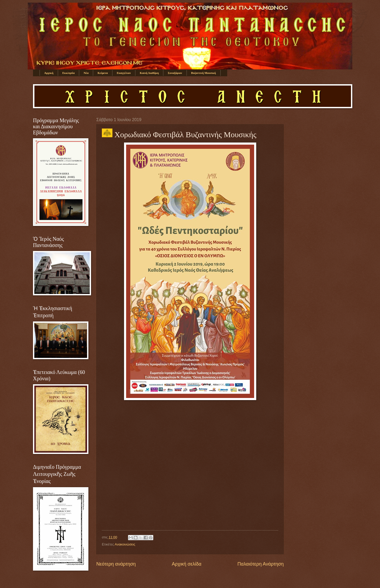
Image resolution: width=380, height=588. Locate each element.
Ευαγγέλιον (124, 73)
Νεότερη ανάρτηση (116, 564)
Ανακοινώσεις (125, 544)
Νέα (86, 73)
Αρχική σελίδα (187, 564)
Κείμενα (103, 73)
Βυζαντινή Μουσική (203, 73)
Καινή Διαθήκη (149, 73)
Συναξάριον (175, 73)
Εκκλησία (68, 73)
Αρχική (49, 73)
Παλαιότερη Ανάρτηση (261, 564)
